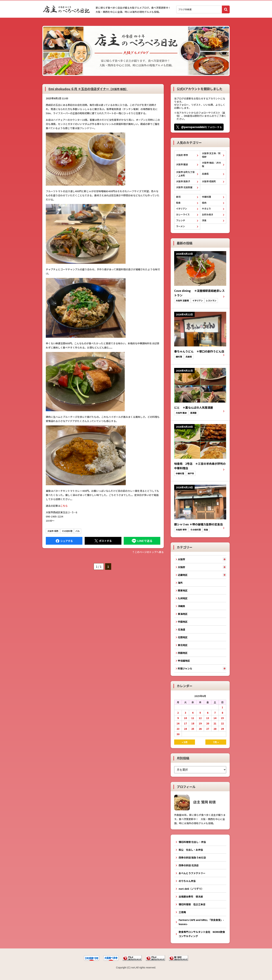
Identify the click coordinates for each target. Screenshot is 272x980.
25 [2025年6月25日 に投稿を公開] (193, 729)
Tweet (103, 541)
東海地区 (183, 614)
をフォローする (201, 127)
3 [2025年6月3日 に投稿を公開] (185, 713)
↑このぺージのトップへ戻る (148, 552)
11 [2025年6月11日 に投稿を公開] (193, 718)
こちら (64, 506)
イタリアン (182, 209)
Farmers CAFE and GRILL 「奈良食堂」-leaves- (201, 922)
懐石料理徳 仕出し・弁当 (192, 842)
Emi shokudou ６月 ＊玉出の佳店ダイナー (88, 89)
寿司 (178, 197)
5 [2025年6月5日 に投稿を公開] (200, 713)
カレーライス (183, 214)
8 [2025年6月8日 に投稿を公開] (222, 713)
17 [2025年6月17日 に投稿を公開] (185, 723)
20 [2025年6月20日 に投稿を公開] (208, 723)
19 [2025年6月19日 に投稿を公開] (200, 723)
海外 (180, 583)
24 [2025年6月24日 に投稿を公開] (185, 729)
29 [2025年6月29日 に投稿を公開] (222, 729)
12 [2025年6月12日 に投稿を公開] (200, 718)
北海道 (181, 629)
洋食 (204, 220)
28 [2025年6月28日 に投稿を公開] (215, 729)
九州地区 (183, 598)
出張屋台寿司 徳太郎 (191, 896)
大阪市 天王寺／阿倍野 (211, 155)
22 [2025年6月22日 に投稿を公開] (222, 723)
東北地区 (183, 645)
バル (78, 531)
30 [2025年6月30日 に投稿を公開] (178, 734)
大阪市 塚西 (53, 531)
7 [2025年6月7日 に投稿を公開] (215, 713)
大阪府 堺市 (182, 155)
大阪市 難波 (182, 164)
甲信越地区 (184, 661)
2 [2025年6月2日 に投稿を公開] (178, 713)
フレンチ (181, 220)
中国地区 (183, 622)
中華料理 (206, 197)
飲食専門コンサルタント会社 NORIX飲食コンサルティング (202, 934)
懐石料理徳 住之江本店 (192, 904)
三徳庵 (182, 912)
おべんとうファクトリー (192, 873)
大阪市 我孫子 (183, 181)
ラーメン (180, 226)
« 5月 (185, 742)
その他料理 (67, 531)
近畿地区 (183, 575)
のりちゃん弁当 (187, 881)
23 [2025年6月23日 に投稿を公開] (178, 729)
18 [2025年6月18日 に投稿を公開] (193, 723)
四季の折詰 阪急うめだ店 (192, 857)
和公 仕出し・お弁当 (191, 850)
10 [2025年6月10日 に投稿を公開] (185, 718)
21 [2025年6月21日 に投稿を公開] (215, 723)
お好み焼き (208, 214)
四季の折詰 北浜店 (189, 865)
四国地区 (183, 653)
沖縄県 (181, 606)
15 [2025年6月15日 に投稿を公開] (222, 718)
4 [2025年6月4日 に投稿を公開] (193, 713)
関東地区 (183, 590)
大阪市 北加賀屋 (184, 187)
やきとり (206, 209)
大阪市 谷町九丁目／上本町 (185, 174)
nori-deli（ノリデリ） (191, 889)
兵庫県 (205, 174)
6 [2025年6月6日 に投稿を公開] (208, 713)
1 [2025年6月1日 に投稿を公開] (222, 707)
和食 (178, 203)
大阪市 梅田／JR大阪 (211, 164)
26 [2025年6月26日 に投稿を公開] (200, 729)
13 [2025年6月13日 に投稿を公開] (208, 718)
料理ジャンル (185, 668)
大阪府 (181, 567)
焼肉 (204, 203)
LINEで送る (142, 541)
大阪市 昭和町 (209, 181)
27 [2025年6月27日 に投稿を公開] (208, 729)
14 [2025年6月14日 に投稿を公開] (215, 718)
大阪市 (181, 559)
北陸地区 (183, 637)
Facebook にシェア (64, 541)
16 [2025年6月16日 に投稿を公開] (178, 723)
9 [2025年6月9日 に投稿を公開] (178, 718)
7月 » (216, 742)
